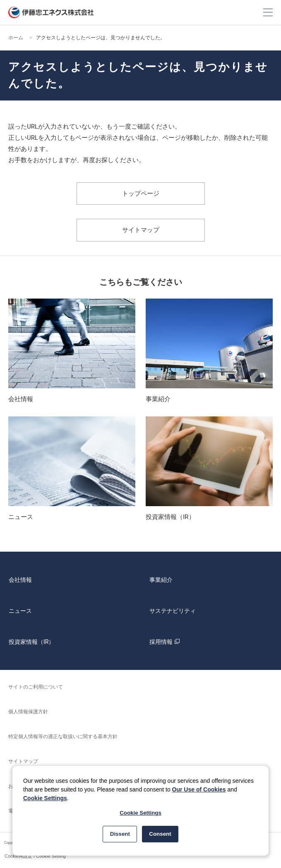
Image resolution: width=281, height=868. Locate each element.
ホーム (16, 38)
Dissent (120, 834)
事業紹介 (161, 580)
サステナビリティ (173, 611)
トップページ (141, 194)
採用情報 (166, 642)
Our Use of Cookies (199, 789)
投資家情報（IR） (31, 642)
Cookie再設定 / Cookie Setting (35, 856)
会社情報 (20, 580)
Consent (160, 834)
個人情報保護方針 (28, 712)
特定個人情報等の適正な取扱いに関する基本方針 (63, 736)
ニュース (20, 611)
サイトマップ (141, 230)
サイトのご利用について (36, 687)
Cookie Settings (45, 798)
